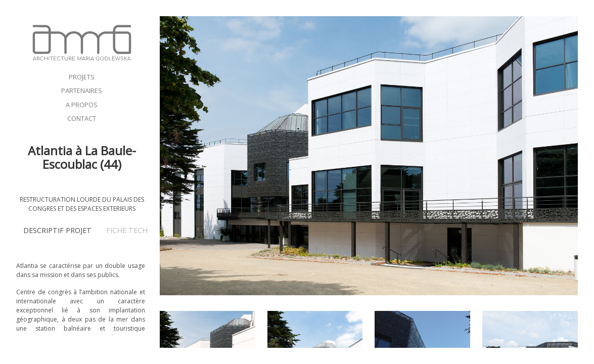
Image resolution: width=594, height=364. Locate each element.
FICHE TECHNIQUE (138, 230)
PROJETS (82, 77)
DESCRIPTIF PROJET (57, 230)
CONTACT (82, 118)
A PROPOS (82, 105)
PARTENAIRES (82, 90)
